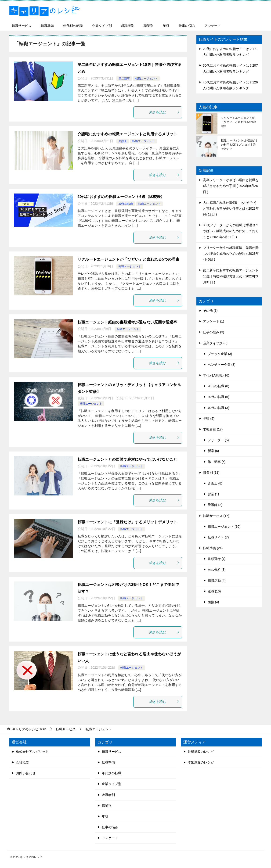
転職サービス (22, 26)
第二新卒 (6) (217, 462)
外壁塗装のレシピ (201, 752)
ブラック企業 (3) (220, 354)
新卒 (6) (213, 451)
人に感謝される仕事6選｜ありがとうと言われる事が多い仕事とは (231, 208)
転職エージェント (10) (224, 527)
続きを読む (165, 112)
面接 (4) (213, 602)
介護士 (123, 141)
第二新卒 (124, 79)
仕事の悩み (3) (214, 332)
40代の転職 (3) (219, 408)
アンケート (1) (214, 321)
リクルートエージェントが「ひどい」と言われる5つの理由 (129, 259)
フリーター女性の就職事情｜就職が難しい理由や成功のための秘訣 (231, 254)
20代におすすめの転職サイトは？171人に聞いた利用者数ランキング (230, 52)
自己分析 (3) (217, 570)
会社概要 (22, 762)
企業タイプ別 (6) (215, 343)
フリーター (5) (218, 440)
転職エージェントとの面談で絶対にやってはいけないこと (127, 459)
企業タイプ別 (102, 26)
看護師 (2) (215, 505)
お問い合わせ (26, 773)
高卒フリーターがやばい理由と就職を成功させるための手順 (231, 186)
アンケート (213, 26)
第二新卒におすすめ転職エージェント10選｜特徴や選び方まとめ (231, 276)
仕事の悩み (187, 26)
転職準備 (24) (213, 548)
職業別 (148, 26)
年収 (166, 26)
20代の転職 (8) (219, 386)
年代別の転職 (73, 26)
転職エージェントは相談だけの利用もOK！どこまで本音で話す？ (239, 145)
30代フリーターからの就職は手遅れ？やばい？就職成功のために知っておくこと (231, 231)
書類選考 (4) (217, 559)
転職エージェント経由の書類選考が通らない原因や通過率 (127, 322)
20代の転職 (126, 204)
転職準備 (47, 26)
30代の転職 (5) (219, 397)
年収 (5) (209, 419)
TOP (29, 729)
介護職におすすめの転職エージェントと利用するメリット (127, 134)
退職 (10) (214, 591)
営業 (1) (213, 494)
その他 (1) (210, 311)
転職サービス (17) (216, 516)
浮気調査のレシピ (201, 762)
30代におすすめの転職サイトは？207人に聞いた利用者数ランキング (230, 68)
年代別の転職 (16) (216, 375)
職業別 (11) (211, 473)
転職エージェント (146, 79)
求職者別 (128, 26)
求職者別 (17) (213, 429)
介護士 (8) (215, 483)
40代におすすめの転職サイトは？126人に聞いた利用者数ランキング (230, 85)
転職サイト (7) (218, 537)
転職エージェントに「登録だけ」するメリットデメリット (127, 522)
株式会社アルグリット (32, 752)
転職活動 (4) (217, 581)
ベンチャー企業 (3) (222, 365)
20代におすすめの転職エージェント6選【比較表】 (121, 197)
